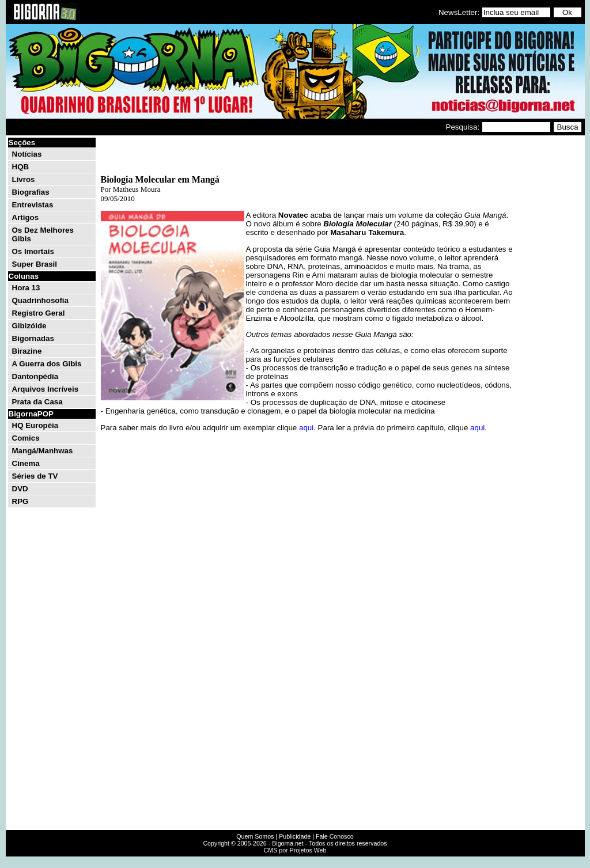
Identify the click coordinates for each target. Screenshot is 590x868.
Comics (26, 438)
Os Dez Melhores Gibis (43, 234)
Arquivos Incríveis (46, 389)
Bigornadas (33, 338)
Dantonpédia (35, 376)
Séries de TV (35, 476)
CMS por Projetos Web (295, 850)
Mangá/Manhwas (43, 451)
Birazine (27, 351)
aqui (306, 428)
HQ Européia (35, 425)
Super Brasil (35, 264)
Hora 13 (26, 288)
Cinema (26, 463)
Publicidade (295, 836)
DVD (20, 489)
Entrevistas (33, 205)
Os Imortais (33, 251)
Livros (24, 179)
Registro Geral (39, 313)
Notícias (27, 154)
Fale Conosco (335, 836)
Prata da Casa (37, 402)
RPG (20, 501)
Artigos (26, 217)
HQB (21, 167)
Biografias (31, 192)
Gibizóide (29, 326)
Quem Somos (255, 836)
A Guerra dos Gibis (47, 364)
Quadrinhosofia (40, 300)
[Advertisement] (549, 310)
